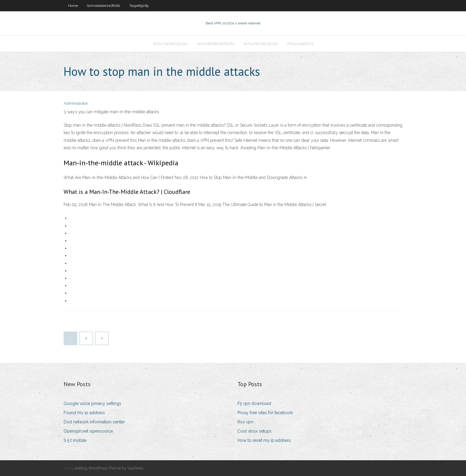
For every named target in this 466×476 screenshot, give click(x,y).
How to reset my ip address (264, 440)
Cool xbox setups (255, 431)
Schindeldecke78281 (104, 6)
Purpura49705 (300, 44)
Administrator (76, 103)
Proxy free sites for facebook (265, 413)
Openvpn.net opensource (88, 431)
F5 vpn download (254, 403)
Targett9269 (139, 6)
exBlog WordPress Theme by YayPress (109, 468)
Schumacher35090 (170, 44)
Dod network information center (94, 422)
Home (73, 6)
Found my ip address (84, 413)
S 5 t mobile (75, 440)
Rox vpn (245, 422)
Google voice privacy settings (92, 403)
